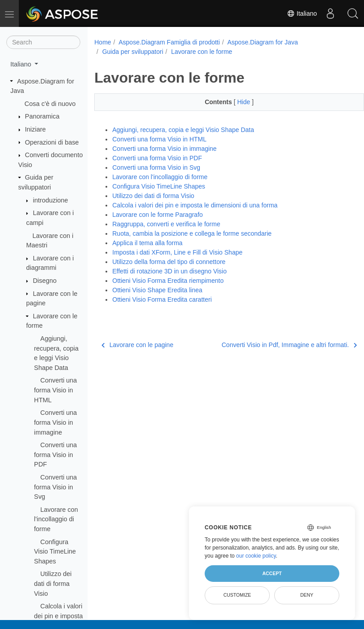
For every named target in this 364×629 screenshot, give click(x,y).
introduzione (50, 200)
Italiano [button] (22, 64)
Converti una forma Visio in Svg (56, 487)
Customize (237, 595)
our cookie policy (256, 556)
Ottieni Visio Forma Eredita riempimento (168, 281)
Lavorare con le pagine (137, 345)
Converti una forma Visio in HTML (56, 390)
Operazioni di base (52, 142)
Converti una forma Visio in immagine (56, 422)
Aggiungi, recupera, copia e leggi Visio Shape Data (183, 130)
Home (103, 42)
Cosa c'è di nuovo (50, 104)
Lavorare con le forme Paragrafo (158, 215)
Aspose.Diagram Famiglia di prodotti (169, 42)
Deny (307, 595)
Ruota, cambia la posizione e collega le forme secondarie (192, 233)
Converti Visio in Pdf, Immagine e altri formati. (270, 345)
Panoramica (42, 116)
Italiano (302, 13)
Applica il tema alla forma (147, 243)
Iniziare (35, 129)
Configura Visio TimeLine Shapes (55, 552)
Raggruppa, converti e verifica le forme (166, 224)
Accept (272, 573)
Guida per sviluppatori (133, 52)
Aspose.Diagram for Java (262, 42)
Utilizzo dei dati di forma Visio (53, 583)
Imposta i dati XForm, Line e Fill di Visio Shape (177, 252)
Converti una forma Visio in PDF (56, 455)
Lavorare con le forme (202, 52)
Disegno (45, 281)
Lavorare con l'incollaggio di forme (56, 519)
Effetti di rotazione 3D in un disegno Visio (169, 271)
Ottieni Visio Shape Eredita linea (157, 290)
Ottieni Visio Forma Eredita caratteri (162, 299)
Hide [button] (235, 102)
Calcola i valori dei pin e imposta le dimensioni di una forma (195, 205)
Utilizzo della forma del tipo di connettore (169, 262)
